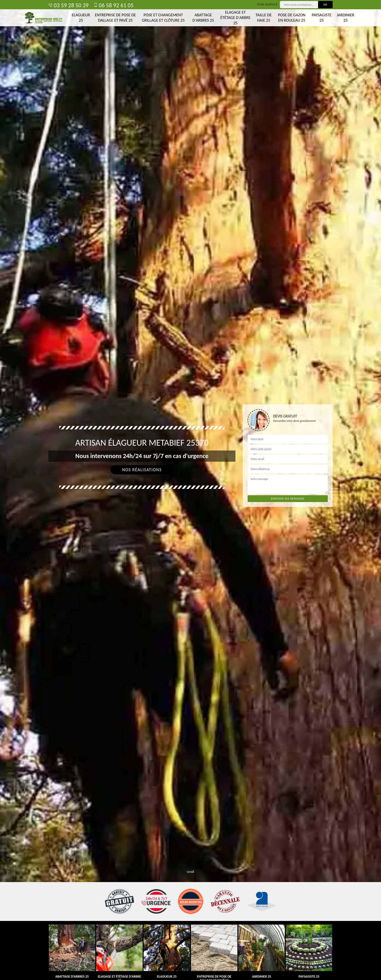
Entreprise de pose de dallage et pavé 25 (115, 18)
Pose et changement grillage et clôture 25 (163, 18)
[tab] (190, 490)
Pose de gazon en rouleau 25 (292, 18)
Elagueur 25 (81, 18)
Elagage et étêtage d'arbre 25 (235, 18)
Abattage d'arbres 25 (203, 18)
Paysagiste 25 (322, 18)
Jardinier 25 (346, 18)
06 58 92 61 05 (113, 5)
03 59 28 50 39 (68, 5)
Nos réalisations (142, 470)
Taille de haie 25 (264, 18)
